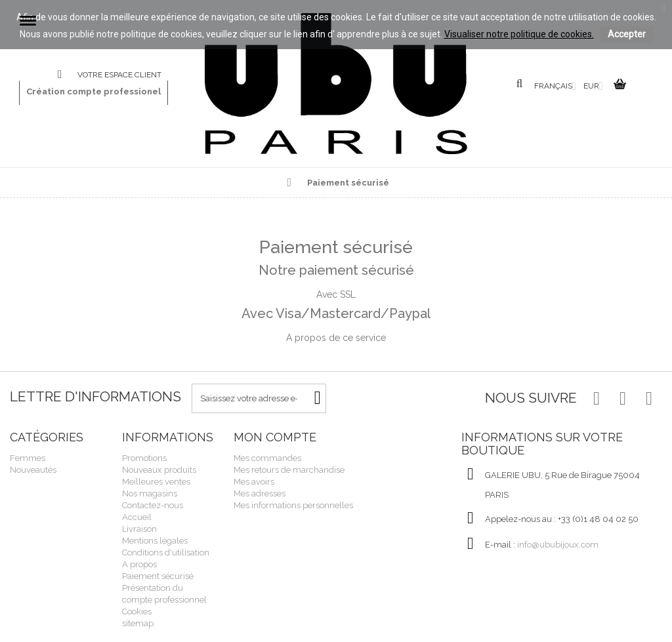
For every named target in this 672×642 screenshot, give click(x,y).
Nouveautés (33, 470)
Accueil (137, 517)
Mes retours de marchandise (289, 470)
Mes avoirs (254, 482)
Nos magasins (150, 493)
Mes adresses (260, 493)
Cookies (137, 612)
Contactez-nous (68, 75)
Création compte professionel (94, 91)
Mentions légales (155, 541)
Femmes (28, 458)
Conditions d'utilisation (166, 552)
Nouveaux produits (159, 470)
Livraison (139, 529)
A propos (139, 564)
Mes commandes (267, 458)
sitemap (138, 623)
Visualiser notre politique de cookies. (519, 34)
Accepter (627, 34)
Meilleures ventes (156, 482)
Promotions (144, 458)
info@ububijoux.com (558, 545)
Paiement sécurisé (158, 576)
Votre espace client (119, 75)
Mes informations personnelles (293, 505)
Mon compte (275, 437)
